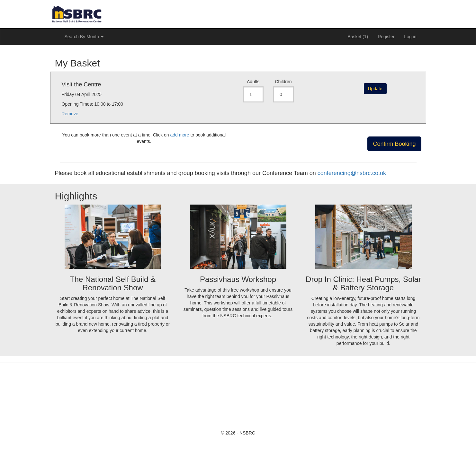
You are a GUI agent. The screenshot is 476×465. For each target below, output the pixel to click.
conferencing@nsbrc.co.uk (352, 173)
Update (375, 89)
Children (283, 82)
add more (180, 135)
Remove (70, 114)
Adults (253, 82)
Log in (410, 37)
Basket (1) (358, 37)
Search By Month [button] (84, 37)
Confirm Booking (394, 144)
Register (386, 37)
